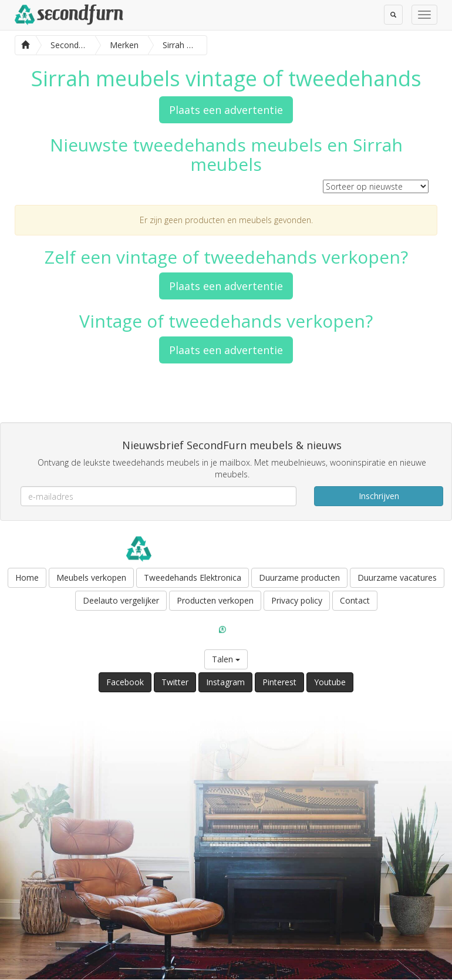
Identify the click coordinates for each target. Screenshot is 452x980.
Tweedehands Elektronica (193, 577)
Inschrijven (379, 496)
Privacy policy (297, 600)
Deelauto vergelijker (121, 600)
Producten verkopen (215, 600)
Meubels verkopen (91, 577)
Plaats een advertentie (226, 110)
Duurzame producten (299, 577)
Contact (355, 600)
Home (27, 577)
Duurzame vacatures (397, 577)
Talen (226, 659)
